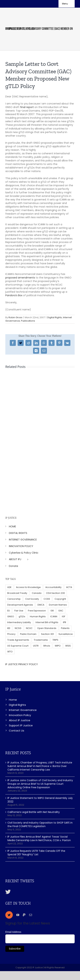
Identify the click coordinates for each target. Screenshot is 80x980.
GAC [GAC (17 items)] (61, 611)
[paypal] (24, 915)
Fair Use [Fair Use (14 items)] (19, 611)
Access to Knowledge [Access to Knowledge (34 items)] (28, 587)
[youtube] (18, 915)
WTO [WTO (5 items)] (10, 652)
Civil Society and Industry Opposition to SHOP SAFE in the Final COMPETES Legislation (40, 824)
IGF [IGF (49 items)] (64, 616)
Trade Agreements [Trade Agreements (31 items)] (18, 640)
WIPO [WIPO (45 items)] (58, 646)
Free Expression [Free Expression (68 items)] (37, 611)
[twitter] (9, 915)
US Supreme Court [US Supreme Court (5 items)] (18, 646)
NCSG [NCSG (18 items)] (18, 628)
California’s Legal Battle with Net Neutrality (34, 812)
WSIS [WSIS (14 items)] (68, 646)
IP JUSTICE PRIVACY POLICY (22, 664)
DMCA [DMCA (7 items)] (41, 605)
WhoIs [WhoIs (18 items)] (47, 646)
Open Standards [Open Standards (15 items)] (47, 628)
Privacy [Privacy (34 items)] (11, 634)
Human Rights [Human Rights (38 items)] (38, 616)
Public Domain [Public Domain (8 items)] (28, 634)
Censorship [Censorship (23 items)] (14, 599)
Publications (28, 321)
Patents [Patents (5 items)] (65, 628)
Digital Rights (55, 317)
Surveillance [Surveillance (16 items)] (66, 634)
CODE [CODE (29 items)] (47, 599)
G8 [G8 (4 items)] (52, 611)
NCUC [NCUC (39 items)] (29, 628)
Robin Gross (15, 317)
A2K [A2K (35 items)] (9, 587)
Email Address (13, 932)
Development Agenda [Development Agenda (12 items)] (20, 605)
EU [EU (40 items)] (9, 611)
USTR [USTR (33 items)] (36, 646)
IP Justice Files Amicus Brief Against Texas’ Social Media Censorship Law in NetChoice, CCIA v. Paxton (39, 838)
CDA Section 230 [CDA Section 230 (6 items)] (55, 593)
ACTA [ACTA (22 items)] (69, 587)
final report (27, 107)
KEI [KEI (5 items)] (9, 628)
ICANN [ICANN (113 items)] (54, 616)
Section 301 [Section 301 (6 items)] (47, 634)
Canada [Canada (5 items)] (37, 593)
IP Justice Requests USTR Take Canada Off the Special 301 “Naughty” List (36, 853)
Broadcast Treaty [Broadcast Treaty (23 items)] (17, 593)
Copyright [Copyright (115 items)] (60, 599)
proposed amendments (20, 278)
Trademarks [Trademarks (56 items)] (41, 640)
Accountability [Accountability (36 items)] (53, 587)
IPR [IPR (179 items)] (65, 622)
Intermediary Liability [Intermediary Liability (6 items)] (19, 622)
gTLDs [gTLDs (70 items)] (22, 616)
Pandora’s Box (14, 295)
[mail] (31, 915)
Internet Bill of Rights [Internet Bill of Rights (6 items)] (47, 622)
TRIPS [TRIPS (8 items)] (55, 640)
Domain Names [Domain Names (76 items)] (58, 605)
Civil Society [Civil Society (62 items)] (32, 599)
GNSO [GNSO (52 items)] (11, 616)
